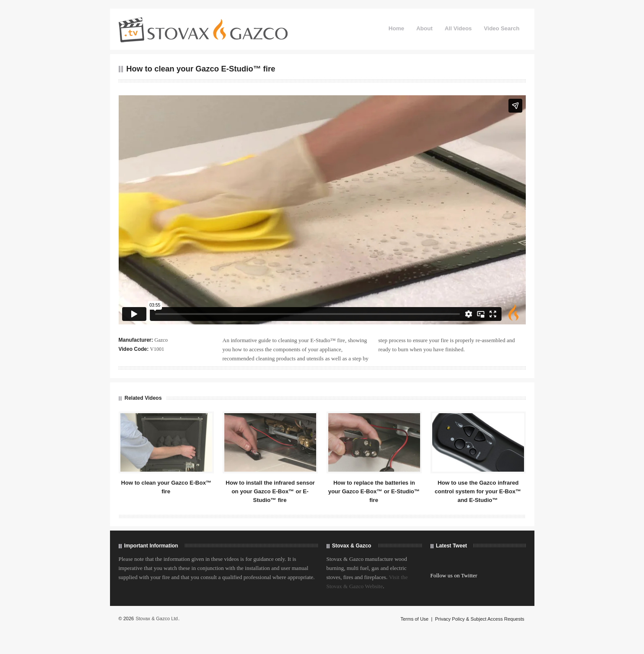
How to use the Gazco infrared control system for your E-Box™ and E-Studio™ (478, 491)
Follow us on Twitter (454, 575)
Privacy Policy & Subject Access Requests (479, 619)
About (424, 28)
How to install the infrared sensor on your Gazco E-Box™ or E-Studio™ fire (270, 491)
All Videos (458, 28)
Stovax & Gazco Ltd (157, 618)
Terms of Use (415, 619)
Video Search (502, 28)
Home (396, 28)
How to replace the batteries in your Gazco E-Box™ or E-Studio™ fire (374, 491)
